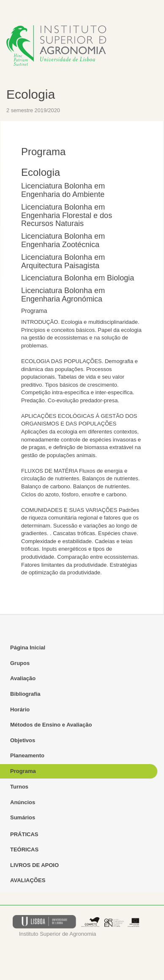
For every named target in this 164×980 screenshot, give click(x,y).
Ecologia (31, 94)
